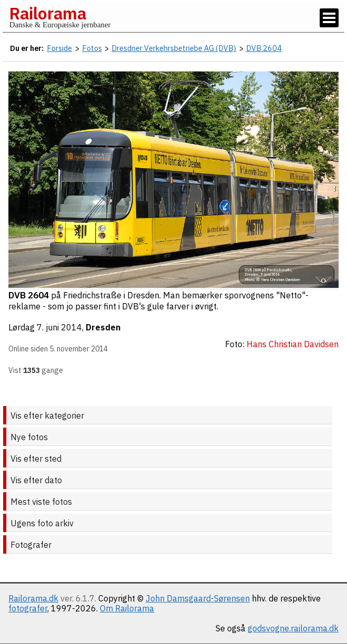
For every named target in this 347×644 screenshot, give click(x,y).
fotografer (28, 608)
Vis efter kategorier (47, 416)
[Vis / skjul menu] (329, 18)
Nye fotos (29, 437)
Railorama (48, 13)
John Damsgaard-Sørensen (198, 598)
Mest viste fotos (41, 502)
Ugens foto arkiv (42, 523)
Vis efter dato (36, 480)
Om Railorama (127, 608)
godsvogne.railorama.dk (293, 628)
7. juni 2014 (59, 327)
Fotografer (31, 545)
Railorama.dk (33, 598)
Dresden (103, 327)
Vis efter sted (36, 459)
